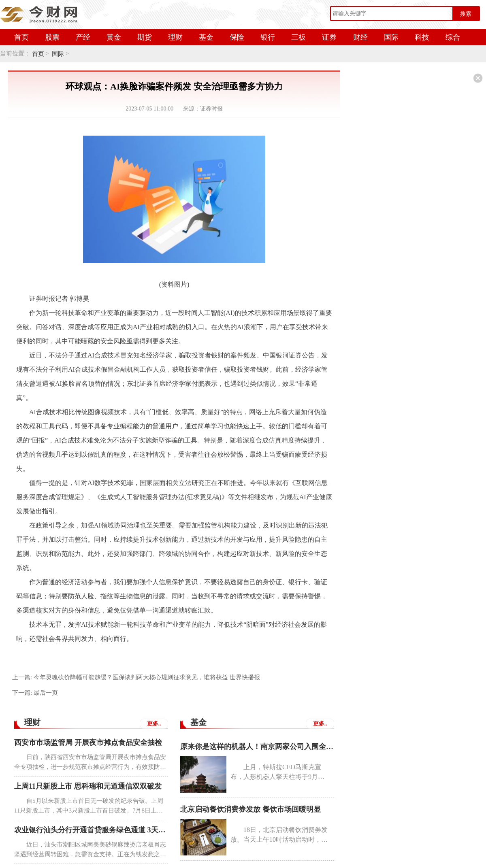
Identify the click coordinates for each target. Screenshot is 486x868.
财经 (360, 37)
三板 (298, 37)
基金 (206, 37)
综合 (453, 37)
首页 (21, 37)
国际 (391, 37)
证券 (329, 37)
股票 (52, 37)
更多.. (154, 724)
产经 (83, 37)
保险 (237, 37)
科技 (422, 37)
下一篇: (35, 693)
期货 (145, 37)
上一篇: (136, 677)
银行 (268, 37)
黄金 (114, 37)
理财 (175, 37)
